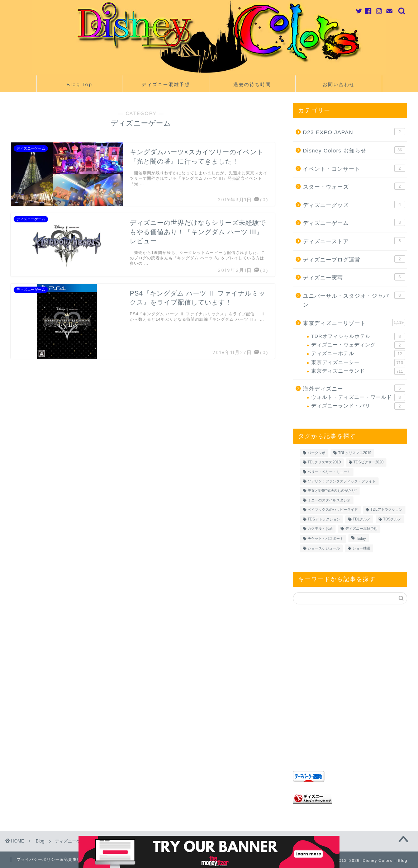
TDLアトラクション (386, 510)
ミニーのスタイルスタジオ (329, 500)
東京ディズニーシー (358, 363)
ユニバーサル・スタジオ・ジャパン (354, 300)
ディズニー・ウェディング (358, 345)
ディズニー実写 (354, 277)
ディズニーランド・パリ (358, 406)
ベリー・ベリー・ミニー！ (329, 472)
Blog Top (80, 84)
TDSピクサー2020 (369, 463)
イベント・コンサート (354, 168)
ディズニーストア (354, 241)
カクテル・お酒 (320, 529)
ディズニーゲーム (354, 222)
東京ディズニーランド (358, 371)
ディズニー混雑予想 (166, 84)
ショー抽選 (361, 548)
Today (361, 539)
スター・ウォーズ (354, 186)
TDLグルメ (362, 519)
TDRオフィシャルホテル (358, 336)
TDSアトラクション (324, 519)
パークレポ (317, 453)
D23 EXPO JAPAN (354, 132)
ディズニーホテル (358, 354)
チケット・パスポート (326, 539)
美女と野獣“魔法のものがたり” (332, 491)
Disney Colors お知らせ (354, 150)
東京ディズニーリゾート (354, 322)
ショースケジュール (324, 548)
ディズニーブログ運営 (354, 259)
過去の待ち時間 (252, 84)
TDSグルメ (392, 519)
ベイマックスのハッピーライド (333, 510)
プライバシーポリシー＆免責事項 (49, 859)
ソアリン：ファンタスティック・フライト (342, 481)
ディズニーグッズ (354, 204)
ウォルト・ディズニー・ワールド (358, 397)
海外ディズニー (354, 388)
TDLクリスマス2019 (355, 453)
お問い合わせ (339, 84)
